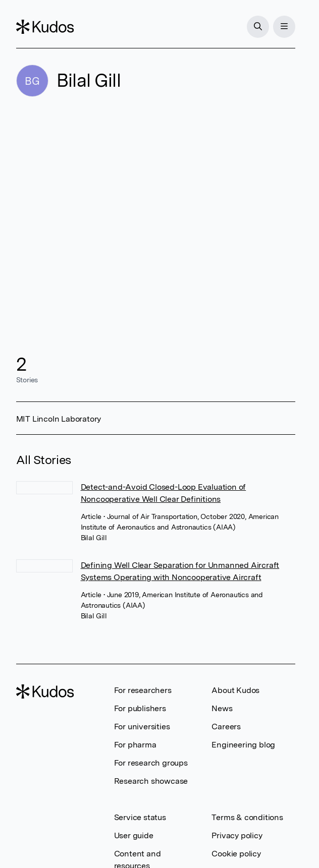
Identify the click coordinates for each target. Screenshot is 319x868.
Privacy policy (237, 835)
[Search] (258, 27)
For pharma (135, 745)
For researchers (143, 690)
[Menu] (284, 27)
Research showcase (151, 781)
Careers (226, 727)
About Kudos (235, 690)
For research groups (151, 763)
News (222, 708)
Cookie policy (236, 854)
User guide (134, 835)
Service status (140, 817)
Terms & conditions (247, 817)
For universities (142, 727)
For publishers (140, 708)
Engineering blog (243, 745)
